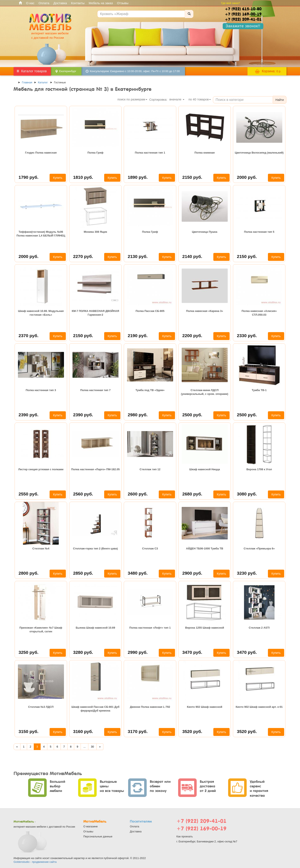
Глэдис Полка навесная (41, 153)
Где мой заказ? (231, 3)
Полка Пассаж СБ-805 (150, 311)
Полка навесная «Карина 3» (205, 311)
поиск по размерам (132, 99)
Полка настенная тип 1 (150, 153)
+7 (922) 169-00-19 (201, 829)
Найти (280, 100)
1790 (29, 177)
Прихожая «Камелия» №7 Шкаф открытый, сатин (41, 630)
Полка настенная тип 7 (95, 390)
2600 (138, 494)
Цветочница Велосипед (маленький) (259, 153)
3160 (83, 731)
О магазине (91, 826)
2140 (192, 256)
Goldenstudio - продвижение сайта (35, 862)
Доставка (60, 3)
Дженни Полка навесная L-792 (150, 707)
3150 (29, 731)
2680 (192, 494)
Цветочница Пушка (205, 232)
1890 (138, 177)
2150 (192, 177)
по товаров (200, 99)
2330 (247, 336)
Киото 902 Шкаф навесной (204, 707)
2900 (192, 573)
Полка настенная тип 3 (41, 390)
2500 (192, 415)
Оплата (44, 3)
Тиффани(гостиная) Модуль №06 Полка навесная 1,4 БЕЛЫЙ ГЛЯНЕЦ (41, 234)
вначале (177, 99)
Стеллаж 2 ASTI (259, 628)
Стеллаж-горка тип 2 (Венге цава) (95, 548)
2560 (83, 494)
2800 (29, 573)
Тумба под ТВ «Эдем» (150, 390)
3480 (138, 573)
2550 (29, 494)
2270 (83, 256)
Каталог (43, 82)
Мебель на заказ (101, 3)
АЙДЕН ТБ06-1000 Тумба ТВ (205, 548)
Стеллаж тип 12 (150, 469)
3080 (247, 494)
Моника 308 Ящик (95, 232)
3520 (192, 731)
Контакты (78, 3)
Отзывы (123, 3)
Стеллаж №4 (41, 548)
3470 (192, 652)
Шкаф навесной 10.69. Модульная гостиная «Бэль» (41, 313)
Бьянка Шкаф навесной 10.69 (95, 628)
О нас (30, 3)
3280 (83, 652)
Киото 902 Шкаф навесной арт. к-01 (259, 707)
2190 (138, 336)
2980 (138, 415)
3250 (29, 652)
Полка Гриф (96, 153)
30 (92, 747)
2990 (138, 652)
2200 (192, 336)
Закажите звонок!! (243, 26)
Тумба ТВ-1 (259, 390)
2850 (83, 573)
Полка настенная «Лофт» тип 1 (150, 628)
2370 (29, 336)
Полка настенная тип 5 (259, 232)
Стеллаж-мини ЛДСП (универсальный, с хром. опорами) (205, 392)
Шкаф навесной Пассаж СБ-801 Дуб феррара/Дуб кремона (96, 709)
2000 (247, 177)
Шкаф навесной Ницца (204, 469)
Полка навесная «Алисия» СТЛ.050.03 (259, 313)
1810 (83, 177)
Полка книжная (205, 153)
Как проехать (185, 836)
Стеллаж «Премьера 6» (259, 548)
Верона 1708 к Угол (259, 469)
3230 (247, 573)
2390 (29, 415)
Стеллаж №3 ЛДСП (41, 707)
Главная (27, 82)
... (84, 747)
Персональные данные (98, 836)
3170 (138, 731)
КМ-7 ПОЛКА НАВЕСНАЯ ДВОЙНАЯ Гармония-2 (96, 313)
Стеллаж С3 (150, 548)
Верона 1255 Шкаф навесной (205, 628)
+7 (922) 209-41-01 (201, 821)
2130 (138, 256)
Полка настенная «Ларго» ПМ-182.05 (96, 469)
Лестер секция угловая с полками (41, 469)
